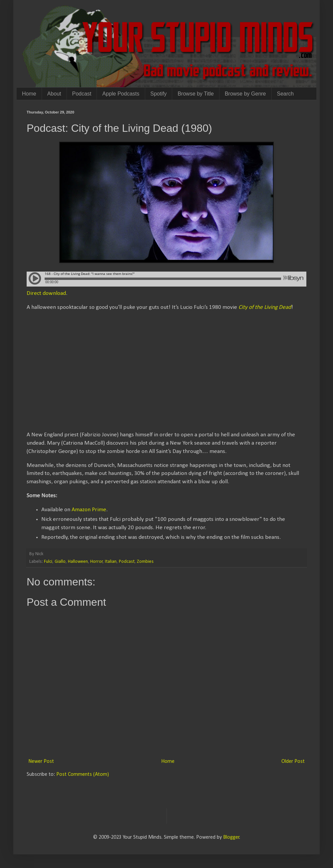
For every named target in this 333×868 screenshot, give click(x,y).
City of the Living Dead (265, 307)
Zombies (145, 562)
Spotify (159, 94)
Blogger (231, 837)
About (54, 94)
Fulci (48, 562)
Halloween (78, 562)
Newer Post (41, 761)
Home (29, 94)
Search (286, 94)
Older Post (293, 761)
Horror (97, 562)
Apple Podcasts (121, 94)
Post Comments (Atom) (83, 774)
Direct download (46, 293)
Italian (111, 562)
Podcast (82, 94)
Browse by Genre (245, 94)
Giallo (60, 562)
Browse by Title (195, 94)
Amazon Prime (89, 510)
